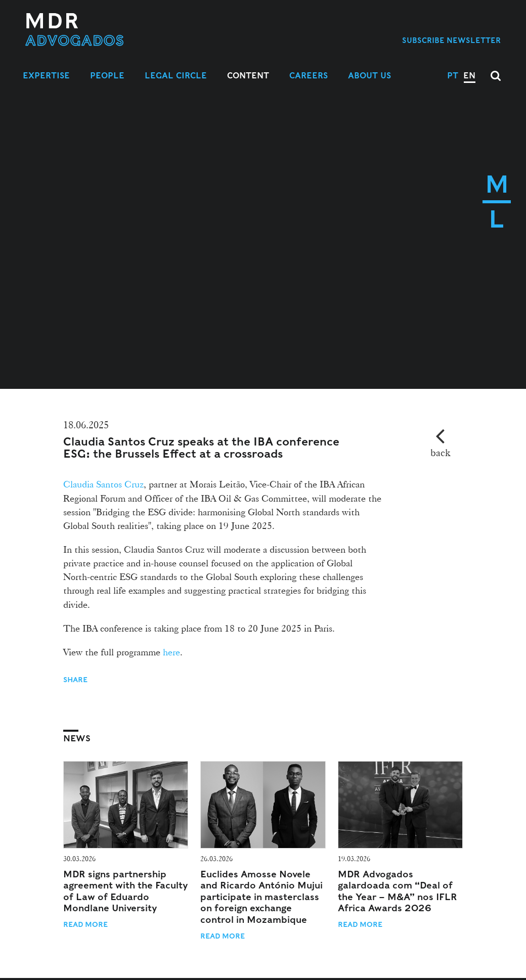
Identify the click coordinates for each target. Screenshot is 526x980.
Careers (309, 76)
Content (248, 76)
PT (453, 76)
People (107, 76)
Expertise (46, 76)
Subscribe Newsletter (451, 40)
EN (469, 76)
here (171, 652)
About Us (369, 76)
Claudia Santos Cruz (103, 484)
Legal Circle (176, 76)
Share (76, 680)
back (440, 453)
